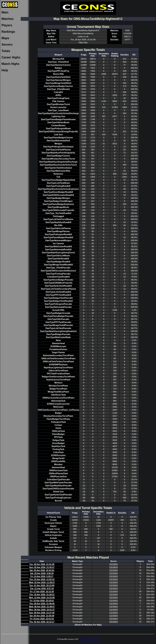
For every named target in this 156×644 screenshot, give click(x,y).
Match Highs (10, 64)
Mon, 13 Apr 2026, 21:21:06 (42, 597)
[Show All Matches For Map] (88, 625)
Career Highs (11, 57)
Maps (5, 38)
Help (5, 70)
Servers (7, 45)
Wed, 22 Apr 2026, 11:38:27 (42, 582)
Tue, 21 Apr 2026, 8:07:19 (42, 588)
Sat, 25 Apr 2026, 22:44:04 (42, 570)
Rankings (8, 32)
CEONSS (114, 564)
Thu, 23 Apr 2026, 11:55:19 (42, 579)
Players (7, 25)
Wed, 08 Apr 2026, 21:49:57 (42, 607)
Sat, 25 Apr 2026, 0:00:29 (42, 573)
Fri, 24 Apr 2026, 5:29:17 (42, 576)
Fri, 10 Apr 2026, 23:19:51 (42, 600)
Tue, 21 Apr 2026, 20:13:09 (42, 585)
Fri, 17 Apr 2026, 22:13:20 (42, 591)
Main (5, 12)
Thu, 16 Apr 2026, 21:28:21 (42, 594)
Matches (8, 19)
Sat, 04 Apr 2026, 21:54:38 (42, 616)
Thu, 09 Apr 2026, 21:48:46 (42, 604)
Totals (6, 51)
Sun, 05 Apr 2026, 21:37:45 (42, 613)
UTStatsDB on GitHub (89, 639)
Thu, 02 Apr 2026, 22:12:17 (42, 622)
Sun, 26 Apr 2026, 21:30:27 (42, 567)
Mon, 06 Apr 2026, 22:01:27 (42, 610)
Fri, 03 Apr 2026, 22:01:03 (42, 619)
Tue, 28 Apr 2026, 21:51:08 (42, 564)
